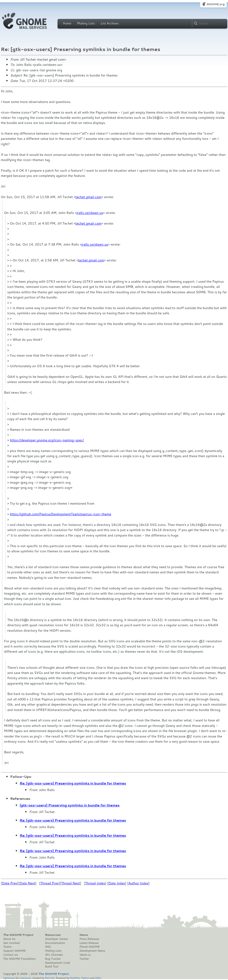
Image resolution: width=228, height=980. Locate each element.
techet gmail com (88, 197)
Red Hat (50, 978)
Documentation (55, 943)
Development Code (58, 963)
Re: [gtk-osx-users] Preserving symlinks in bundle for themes (73, 783)
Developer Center (56, 939)
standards (25, 978)
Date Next (27, 883)
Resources (53, 935)
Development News (92, 951)
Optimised (9, 978)
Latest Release (89, 943)
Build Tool (52, 967)
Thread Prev (50, 883)
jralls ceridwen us (90, 213)
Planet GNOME (90, 947)
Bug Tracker (53, 959)
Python (85, 978)
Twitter (84, 959)
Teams (8, 947)
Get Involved (12, 943)
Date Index (117, 883)
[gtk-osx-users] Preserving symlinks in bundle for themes (70, 805)
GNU (98, 978)
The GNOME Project (18, 935)
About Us (9, 939)
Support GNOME (15, 951)
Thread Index (95, 883)
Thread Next (70, 883)
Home (67, 23)
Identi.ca (85, 955)
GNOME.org (215, 4)
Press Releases (89, 939)
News (84, 935)
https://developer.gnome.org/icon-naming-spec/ (47, 440)
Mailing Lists (86, 23)
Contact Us (11, 955)
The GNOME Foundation (20, 959)
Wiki (48, 947)
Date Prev (10, 883)
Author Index (138, 883)
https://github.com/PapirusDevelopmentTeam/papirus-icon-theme (61, 514)
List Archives (110, 23)
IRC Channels (54, 955)
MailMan (75, 978)
